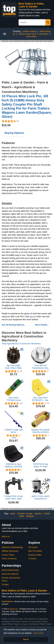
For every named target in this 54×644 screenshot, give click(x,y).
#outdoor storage (25, 514)
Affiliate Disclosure (10, 551)
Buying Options (14, 133)
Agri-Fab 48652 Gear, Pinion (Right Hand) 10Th (14, 367)
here (32, 317)
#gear (13, 514)
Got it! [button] (26, 639)
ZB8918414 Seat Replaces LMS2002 (14, 465)
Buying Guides (35, 555)
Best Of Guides (35, 551)
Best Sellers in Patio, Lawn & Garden (31, 5)
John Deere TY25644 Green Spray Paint (14, 399)
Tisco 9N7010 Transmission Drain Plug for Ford (40, 367)
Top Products (7, 602)
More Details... (42, 325)
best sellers (32, 36)
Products (32, 559)
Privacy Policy (8, 555)
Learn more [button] (38, 633)
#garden (38, 514)
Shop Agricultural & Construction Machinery (21, 344)
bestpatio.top (13, 609)
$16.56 (6, 125)
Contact (5, 584)
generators (44, 34)
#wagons (30, 516)
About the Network (10, 574)
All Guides (33, 547)
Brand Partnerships (10, 570)
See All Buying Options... (14, 325)
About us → (7, 536)
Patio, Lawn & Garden (18, 82)
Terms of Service (9, 559)
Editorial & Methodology (12, 547)
